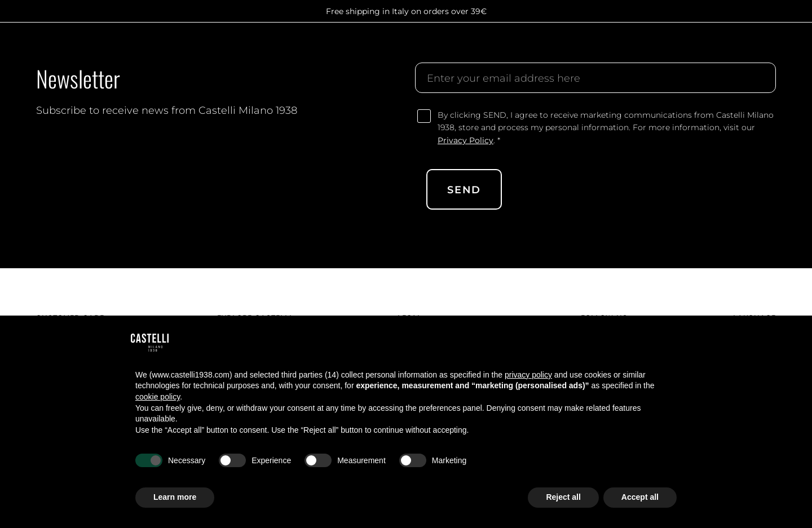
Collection (373, 47)
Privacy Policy (465, 140)
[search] (695, 48)
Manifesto (315, 47)
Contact (561, 47)
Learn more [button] (175, 497)
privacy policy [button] (528, 375)
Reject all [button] (563, 497)
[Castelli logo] (70, 48)
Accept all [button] (640, 497)
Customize (431, 47)
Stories (515, 47)
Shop (476, 47)
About (228, 47)
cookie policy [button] (158, 397)
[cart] (769, 48)
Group (266, 47)
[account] (744, 48)
